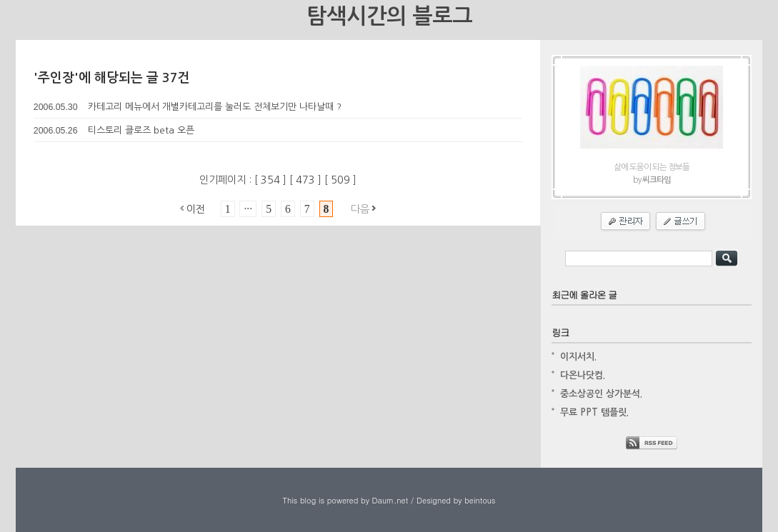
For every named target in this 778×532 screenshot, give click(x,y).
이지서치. (578, 357)
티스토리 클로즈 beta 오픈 (141, 130)
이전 (196, 209)
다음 (360, 209)
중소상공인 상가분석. (601, 394)
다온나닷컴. (583, 375)
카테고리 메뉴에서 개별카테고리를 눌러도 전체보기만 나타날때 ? (215, 107)
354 (272, 180)
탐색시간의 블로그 (389, 16)
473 (307, 180)
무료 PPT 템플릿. (594, 412)
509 (342, 180)
